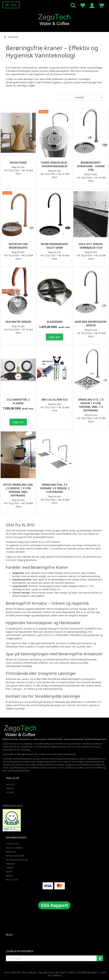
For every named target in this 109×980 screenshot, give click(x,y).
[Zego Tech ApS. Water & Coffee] (54, 19)
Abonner (100, 958)
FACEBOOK (10, 784)
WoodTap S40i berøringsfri (18, 246)
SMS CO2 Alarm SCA (54, 400)
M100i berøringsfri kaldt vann (54, 246)
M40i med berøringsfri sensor (91, 324)
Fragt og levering (14, 848)
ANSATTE (9, 872)
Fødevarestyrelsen (13, 806)
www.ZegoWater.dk (66, 754)
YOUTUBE (10, 792)
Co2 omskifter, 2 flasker (18, 401)
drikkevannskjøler (55, 765)
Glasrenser (55, 322)
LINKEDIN (10, 788)
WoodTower (18, 163)
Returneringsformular (17, 860)
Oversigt (10, 868)
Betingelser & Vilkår (15, 856)
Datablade (10, 864)
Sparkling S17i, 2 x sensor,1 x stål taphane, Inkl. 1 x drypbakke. (91, 405)
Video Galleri (12, 880)
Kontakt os (11, 852)
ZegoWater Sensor (18, 322)
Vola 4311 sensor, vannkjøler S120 (91, 246)
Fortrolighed (12, 844)
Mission (9, 876)
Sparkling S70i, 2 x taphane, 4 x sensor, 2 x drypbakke (55, 488)
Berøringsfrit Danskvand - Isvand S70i (91, 166)
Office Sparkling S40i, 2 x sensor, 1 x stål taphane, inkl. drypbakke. (18, 490)
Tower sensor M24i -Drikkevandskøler (54, 164)
